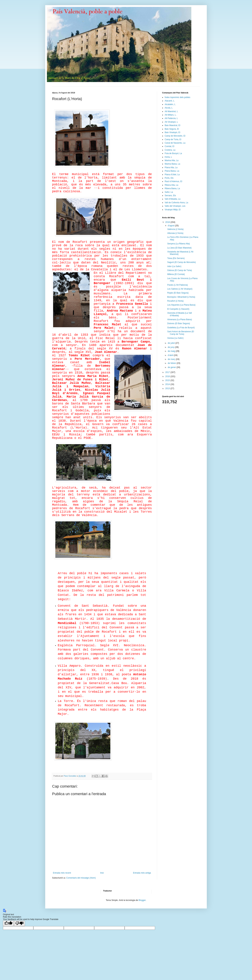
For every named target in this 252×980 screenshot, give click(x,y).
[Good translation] (8, 923)
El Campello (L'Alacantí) (178, 309)
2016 (168, 376)
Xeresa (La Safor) (175, 338)
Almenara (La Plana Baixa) (180, 320)
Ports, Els (169, 178)
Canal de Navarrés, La (175, 143)
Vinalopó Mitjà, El (173, 210)
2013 (168, 388)
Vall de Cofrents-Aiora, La (176, 203)
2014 (168, 384)
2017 (168, 372)
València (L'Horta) (175, 229)
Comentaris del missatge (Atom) (81, 878)
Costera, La (170, 150)
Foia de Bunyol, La (173, 153)
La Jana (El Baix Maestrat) (179, 248)
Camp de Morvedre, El (175, 136)
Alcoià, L (169, 108)
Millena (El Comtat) (176, 274)
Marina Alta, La (172, 160)
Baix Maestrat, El (172, 125)
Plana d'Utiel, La (172, 175)
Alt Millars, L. (171, 115)
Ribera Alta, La (171, 185)
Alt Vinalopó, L (171, 122)
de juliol (172, 343)
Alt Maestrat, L (171, 111)
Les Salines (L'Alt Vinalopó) (180, 289)
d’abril (171, 355)
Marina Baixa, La (172, 164)
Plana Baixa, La (172, 171)
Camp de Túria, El (173, 139)
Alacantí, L (170, 101)
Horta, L (168, 157)
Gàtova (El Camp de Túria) (180, 270)
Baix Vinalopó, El (172, 132)
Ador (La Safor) (174, 266)
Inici (102, 873)
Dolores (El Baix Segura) (179, 323)
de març (172, 359)
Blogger (142, 900)
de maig (172, 351)
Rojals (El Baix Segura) (178, 293)
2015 (168, 380)
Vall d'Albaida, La (172, 199)
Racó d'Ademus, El (173, 181)
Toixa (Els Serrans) (176, 258)
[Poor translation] (19, 923)
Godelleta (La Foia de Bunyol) (181, 328)
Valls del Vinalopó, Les (175, 206)
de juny (171, 347)
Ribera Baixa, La (172, 188)
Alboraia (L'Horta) (175, 233)
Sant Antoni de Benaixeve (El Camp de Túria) (181, 333)
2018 (168, 222)
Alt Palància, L (171, 118)
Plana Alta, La (171, 167)
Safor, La (169, 192)
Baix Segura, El (172, 129)
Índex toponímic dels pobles (177, 97)
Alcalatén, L (170, 104)
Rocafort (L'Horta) (175, 301)
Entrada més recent (62, 873)
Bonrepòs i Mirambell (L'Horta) (181, 297)
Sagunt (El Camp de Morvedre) (182, 262)
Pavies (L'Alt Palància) (178, 285)
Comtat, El (169, 146)
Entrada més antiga (142, 873)
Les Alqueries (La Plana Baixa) (181, 305)
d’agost (171, 226)
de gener (172, 367)
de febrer (172, 363)
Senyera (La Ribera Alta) (179, 244)
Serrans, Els (170, 196)
